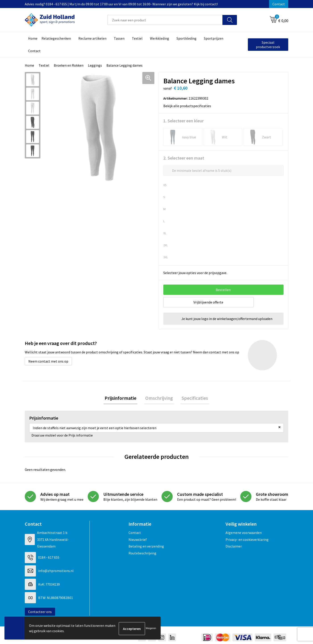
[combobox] (165, 20)
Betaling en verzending (146, 547)
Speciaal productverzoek (268, 45)
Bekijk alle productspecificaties (189, 106)
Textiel (44, 65)
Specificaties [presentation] (193, 398)
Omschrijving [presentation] (159, 398)
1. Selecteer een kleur (183, 121)
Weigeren (151, 629)
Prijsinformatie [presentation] (123, 398)
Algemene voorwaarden (244, 534)
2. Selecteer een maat (184, 158)
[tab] (123, 399)
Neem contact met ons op (48, 361)
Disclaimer (234, 547)
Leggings (95, 65)
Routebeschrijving (142, 554)
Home (29, 65)
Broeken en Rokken (69, 65)
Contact (279, 4)
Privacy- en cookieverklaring (247, 541)
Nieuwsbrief (138, 541)
